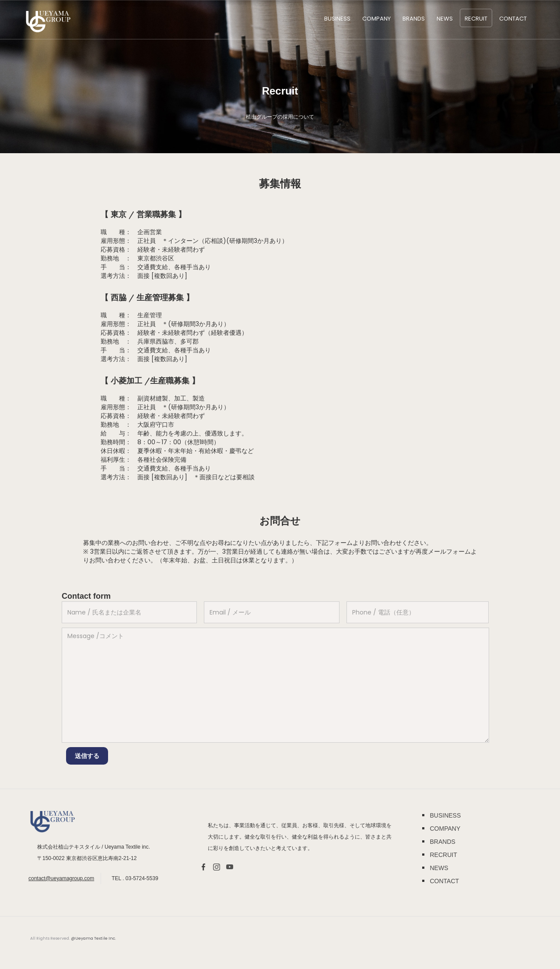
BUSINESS (337, 19)
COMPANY (376, 19)
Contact (513, 19)
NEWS (445, 19)
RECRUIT (476, 19)
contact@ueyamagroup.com (61, 878)
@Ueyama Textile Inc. (93, 938)
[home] (48, 22)
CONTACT (444, 881)
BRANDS (414, 19)
